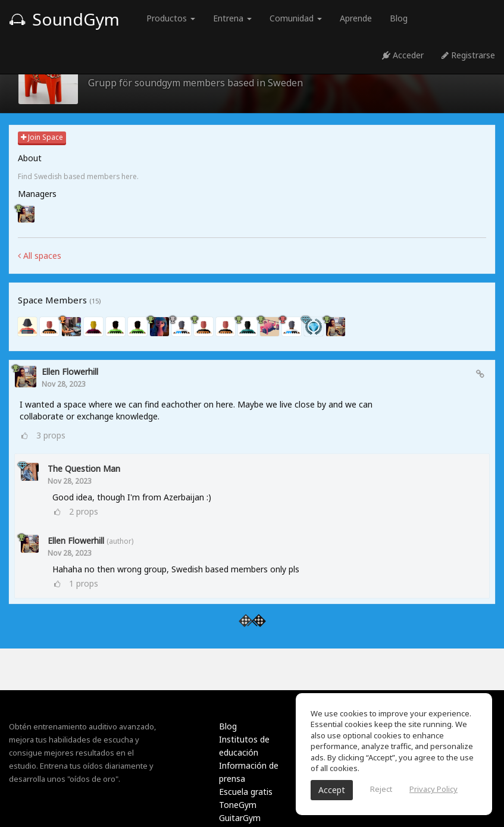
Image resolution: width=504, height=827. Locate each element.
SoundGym (64, 19)
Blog (399, 18)
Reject (381, 789)
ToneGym (238, 805)
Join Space (42, 137)
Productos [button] (171, 18)
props (51, 435)
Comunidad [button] (296, 18)
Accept (332, 790)
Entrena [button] (232, 18)
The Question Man (84, 469)
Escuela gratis (246, 792)
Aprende (356, 18)
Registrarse (468, 55)
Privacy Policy (433, 789)
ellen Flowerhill (70, 372)
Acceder (403, 55)
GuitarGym (240, 818)
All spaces (40, 256)
